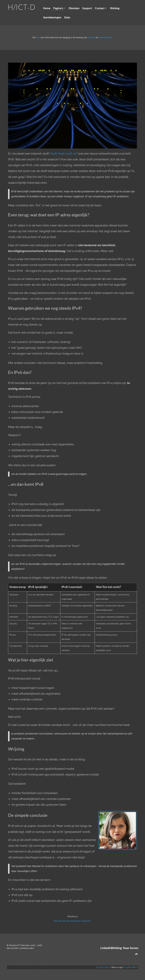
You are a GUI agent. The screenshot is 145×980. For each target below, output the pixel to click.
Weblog (117, 948)
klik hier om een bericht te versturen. (73, 921)
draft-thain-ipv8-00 (64, 154)
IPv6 (131, 967)
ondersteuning (105, 38)
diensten (91, 38)
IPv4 (125, 967)
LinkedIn (106, 948)
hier (38, 38)
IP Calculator (103, 967)
